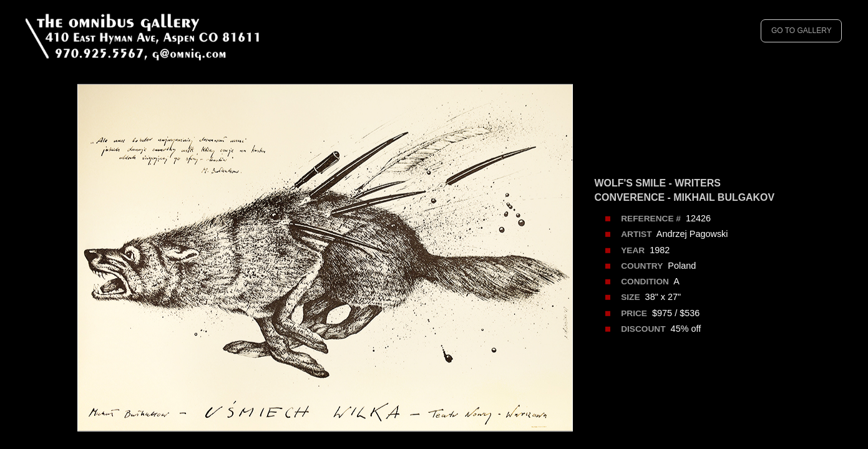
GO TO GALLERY (802, 31)
